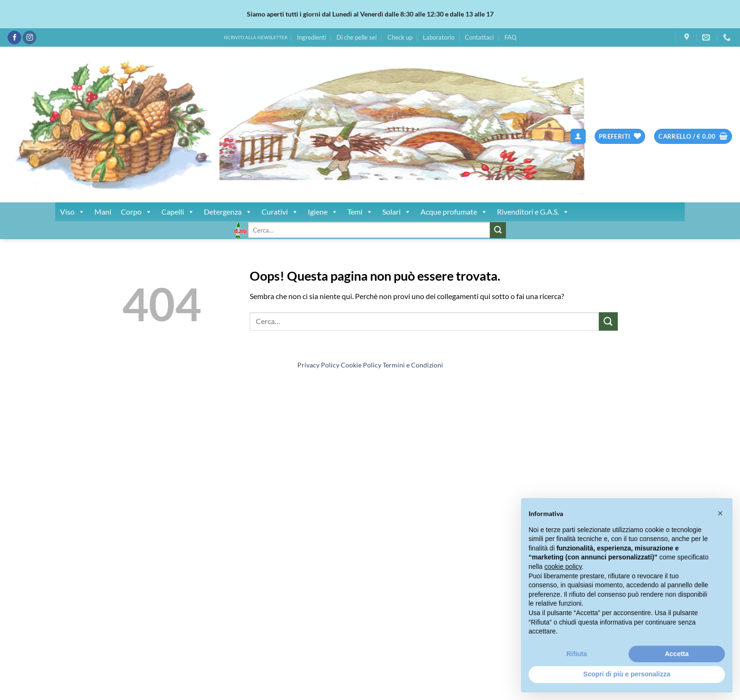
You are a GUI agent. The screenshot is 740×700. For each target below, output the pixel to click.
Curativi (280, 212)
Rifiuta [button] (577, 654)
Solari (397, 212)
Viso (72, 212)
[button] (578, 137)
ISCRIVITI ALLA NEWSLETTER (256, 37)
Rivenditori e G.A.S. (533, 212)
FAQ (510, 37)
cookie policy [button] (563, 567)
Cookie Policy (361, 365)
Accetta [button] (677, 654)
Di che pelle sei (357, 37)
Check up (400, 37)
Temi (360, 212)
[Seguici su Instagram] (29, 38)
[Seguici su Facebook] (14, 38)
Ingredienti (311, 37)
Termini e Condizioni (413, 365)
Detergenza (228, 212)
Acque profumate (454, 212)
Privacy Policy (318, 365)
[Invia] (498, 230)
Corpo (136, 212)
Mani (103, 212)
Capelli (178, 212)
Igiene (323, 212)
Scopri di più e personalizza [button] (627, 674)
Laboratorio (439, 37)
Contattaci (479, 37)
